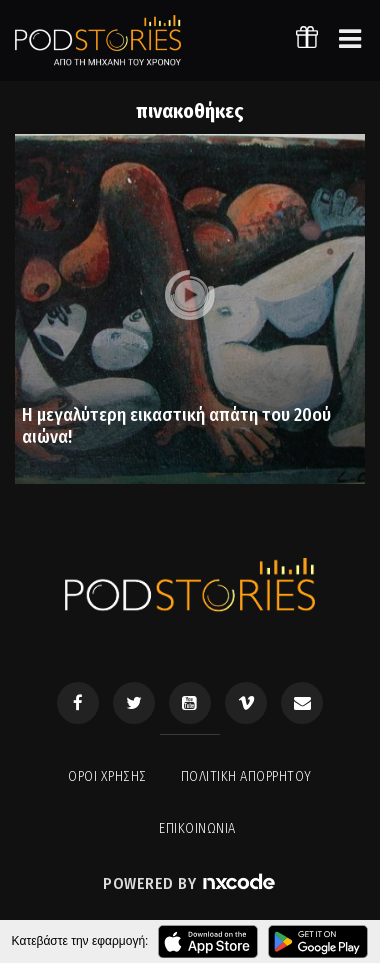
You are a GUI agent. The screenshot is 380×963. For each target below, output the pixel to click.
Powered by (190, 883)
